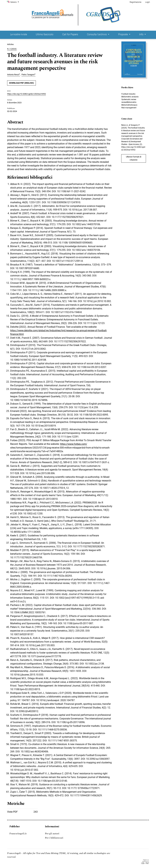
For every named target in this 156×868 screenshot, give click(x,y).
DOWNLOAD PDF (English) (21, 83)
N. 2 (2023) (12, 49)
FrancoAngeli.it (18, 834)
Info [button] (142, 34)
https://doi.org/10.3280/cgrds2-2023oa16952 (27, 94)
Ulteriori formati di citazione (134, 158)
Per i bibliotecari (54, 838)
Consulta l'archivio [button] (97, 34)
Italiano (15, 2)
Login (148, 2)
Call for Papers (70, 34)
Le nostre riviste (19, 34)
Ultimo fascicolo (45, 34)
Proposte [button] (123, 34)
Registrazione (136, 2)
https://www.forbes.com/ (74, 444)
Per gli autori (52, 834)
